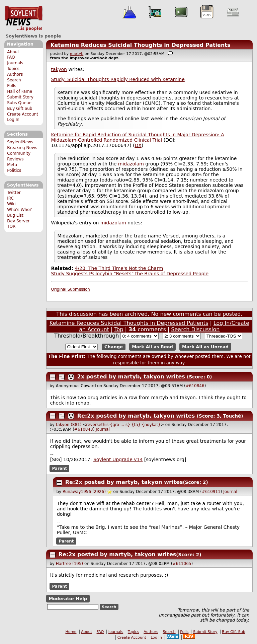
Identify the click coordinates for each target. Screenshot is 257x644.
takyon (59, 69)
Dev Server (18, 221)
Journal (103, 429)
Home (71, 632)
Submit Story (20, 97)
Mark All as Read (152, 347)
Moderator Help (68, 599)
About (13, 52)
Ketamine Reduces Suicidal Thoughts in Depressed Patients (140, 45)
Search (14, 80)
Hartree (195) (70, 564)
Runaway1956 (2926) (84, 492)
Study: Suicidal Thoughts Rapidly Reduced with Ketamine (118, 79)
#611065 (182, 564)
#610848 (84, 429)
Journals (15, 63)
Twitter (14, 193)
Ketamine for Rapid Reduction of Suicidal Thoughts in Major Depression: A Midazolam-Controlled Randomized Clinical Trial (138, 137)
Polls (12, 86)
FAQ (11, 57)
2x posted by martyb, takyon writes (131, 377)
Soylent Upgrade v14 (118, 459)
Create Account (23, 114)
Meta (12, 165)
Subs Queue (19, 103)
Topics (13, 69)
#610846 (195, 386)
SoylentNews (24, 18)
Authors (15, 74)
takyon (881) (69, 425)
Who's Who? (19, 210)
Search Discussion (195, 329)
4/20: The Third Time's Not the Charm (119, 268)
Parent (59, 468)
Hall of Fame (20, 91)
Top (119, 329)
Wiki (11, 204)
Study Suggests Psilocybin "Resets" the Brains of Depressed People (130, 274)
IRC (10, 198)
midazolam (131, 164)
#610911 (211, 492)
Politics (14, 170)
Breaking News (22, 148)
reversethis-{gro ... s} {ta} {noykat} (123, 425)
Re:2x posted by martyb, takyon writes (136, 416)
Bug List (15, 215)
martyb (77, 54)
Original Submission (71, 289)
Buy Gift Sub (20, 109)
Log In (13, 120)
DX (138, 145)
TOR (11, 226)
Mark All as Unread (205, 347)
